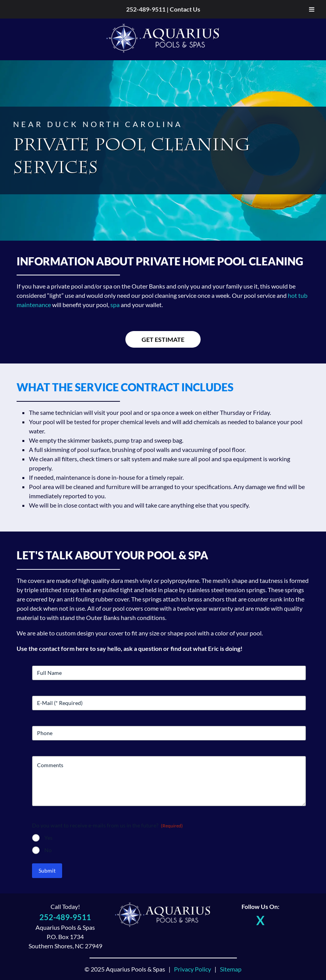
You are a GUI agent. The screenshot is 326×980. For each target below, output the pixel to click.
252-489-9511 (146, 9)
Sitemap (231, 969)
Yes (48, 838)
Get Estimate (163, 339)
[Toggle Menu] (312, 9)
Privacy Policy (193, 969)
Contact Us (185, 9)
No (48, 850)
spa (115, 305)
